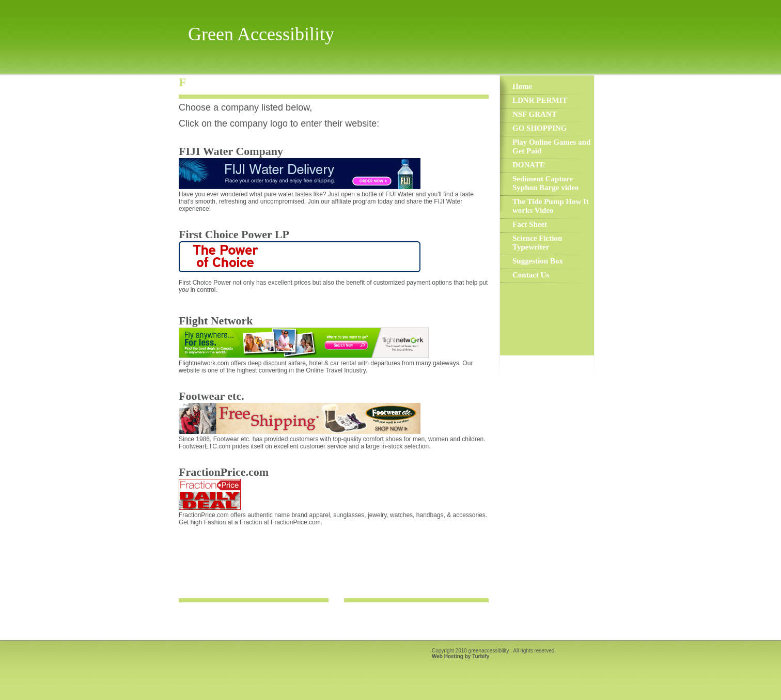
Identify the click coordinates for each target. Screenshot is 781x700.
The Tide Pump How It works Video (551, 206)
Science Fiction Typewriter (537, 243)
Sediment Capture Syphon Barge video (545, 183)
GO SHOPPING (540, 128)
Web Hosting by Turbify (460, 656)
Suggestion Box (538, 261)
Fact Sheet (530, 224)
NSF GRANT (535, 114)
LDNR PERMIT (540, 100)
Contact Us (531, 275)
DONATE (529, 165)
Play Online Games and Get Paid (551, 146)
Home (522, 86)
